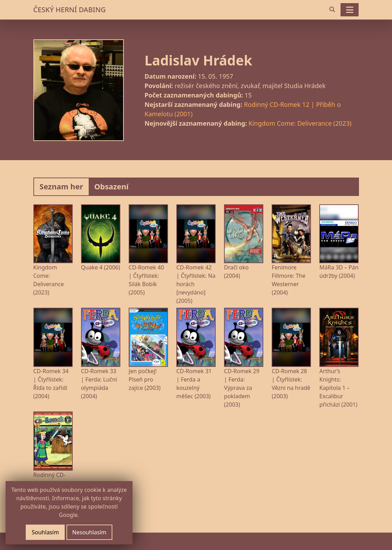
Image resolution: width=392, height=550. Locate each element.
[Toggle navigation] (350, 10)
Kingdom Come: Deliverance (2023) (300, 123)
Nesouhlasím (89, 532)
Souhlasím (45, 532)
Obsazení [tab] (111, 186)
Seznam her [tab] (61, 186)
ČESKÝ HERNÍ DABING (70, 10)
